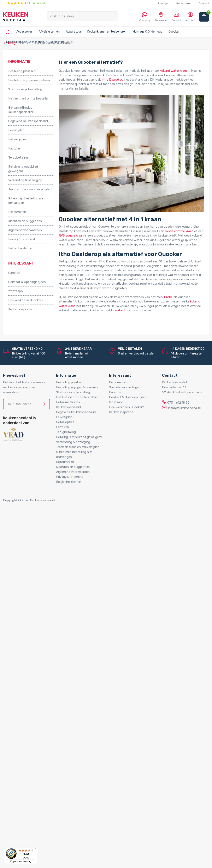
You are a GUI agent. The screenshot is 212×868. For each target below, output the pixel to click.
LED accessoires (37, 788)
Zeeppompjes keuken (32, 641)
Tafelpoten (25, 548)
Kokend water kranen (32, 610)
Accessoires (24, 32)
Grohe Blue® (26, 597)
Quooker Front (27, 717)
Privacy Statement (22, 239)
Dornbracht (25, 846)
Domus (22, 841)
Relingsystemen (28, 539)
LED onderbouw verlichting (44, 775)
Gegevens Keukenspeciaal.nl (28, 121)
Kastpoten (24, 531)
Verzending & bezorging (25, 180)
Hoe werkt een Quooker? (26, 300)
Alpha (21, 815)
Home (14, 517)
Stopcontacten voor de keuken (39, 793)
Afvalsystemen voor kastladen (38, 566)
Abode (21, 810)
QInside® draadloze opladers (37, 797)
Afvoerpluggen (27, 655)
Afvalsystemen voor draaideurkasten (43, 557)
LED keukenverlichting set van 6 (48, 757)
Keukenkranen (26, 637)
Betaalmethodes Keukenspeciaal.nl (21, 110)
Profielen (23, 690)
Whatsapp (16, 291)
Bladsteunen (26, 659)
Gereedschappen (29, 677)
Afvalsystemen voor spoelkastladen (42, 571)
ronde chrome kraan (179, 231)
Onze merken (118, 382)
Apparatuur (73, 32)
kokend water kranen (175, 71)
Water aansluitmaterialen (34, 699)
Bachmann (24, 819)
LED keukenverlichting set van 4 (48, 748)
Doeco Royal (26, 837)
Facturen (15, 148)
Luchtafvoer (25, 686)
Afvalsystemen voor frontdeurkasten (43, 562)
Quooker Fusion (28, 721)
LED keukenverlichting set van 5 (48, 753)
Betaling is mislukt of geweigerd (23, 169)
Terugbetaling (18, 158)
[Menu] (35, 850)
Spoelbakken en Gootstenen (28, 726)
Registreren (184, 3)
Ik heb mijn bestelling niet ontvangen (26, 201)
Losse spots (34, 766)
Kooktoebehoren (28, 535)
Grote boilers (26, 602)
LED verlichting (27, 735)
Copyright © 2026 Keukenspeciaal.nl (29, 500)
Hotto (29, 615)
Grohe (168, 297)
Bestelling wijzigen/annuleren (29, 80)
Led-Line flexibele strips (42, 779)
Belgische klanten (21, 248)
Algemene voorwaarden (25, 230)
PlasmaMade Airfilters (32, 624)
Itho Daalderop (113, 80)
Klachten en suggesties (25, 221)
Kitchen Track (26, 801)
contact (119, 310)
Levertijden (16, 130)
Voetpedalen (26, 579)
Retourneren (17, 212)
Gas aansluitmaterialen (33, 673)
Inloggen (164, 3)
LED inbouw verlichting (41, 770)
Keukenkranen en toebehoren (107, 32)
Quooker (174, 32)
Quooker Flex (26, 713)
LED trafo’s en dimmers (42, 784)
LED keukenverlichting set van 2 (48, 739)
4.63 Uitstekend (26, 3)
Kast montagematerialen (34, 681)
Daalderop (24, 828)
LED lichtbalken (36, 761)
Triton (29, 619)
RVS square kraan (71, 236)
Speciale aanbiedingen (125, 387)
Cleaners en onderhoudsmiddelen (40, 664)
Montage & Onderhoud (148, 32)
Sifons (21, 695)
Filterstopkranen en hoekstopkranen (43, 646)
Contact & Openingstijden (27, 282)
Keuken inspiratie (20, 309)
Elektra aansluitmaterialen (35, 668)
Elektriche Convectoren (33, 588)
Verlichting (16, 730)
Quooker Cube (26, 708)
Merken (13, 806)
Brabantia (23, 824)
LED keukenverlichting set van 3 (48, 744)
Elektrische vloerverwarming (36, 593)
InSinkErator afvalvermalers (36, 575)
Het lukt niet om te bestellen (29, 98)
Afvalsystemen (49, 32)
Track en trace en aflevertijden (30, 189)
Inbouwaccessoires (30, 526)
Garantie (14, 273)
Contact (204, 3)
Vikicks (21, 628)
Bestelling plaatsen (22, 71)
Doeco (21, 833)
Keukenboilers (26, 606)
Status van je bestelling (25, 89)
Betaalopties (17, 139)
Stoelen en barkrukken (32, 544)
